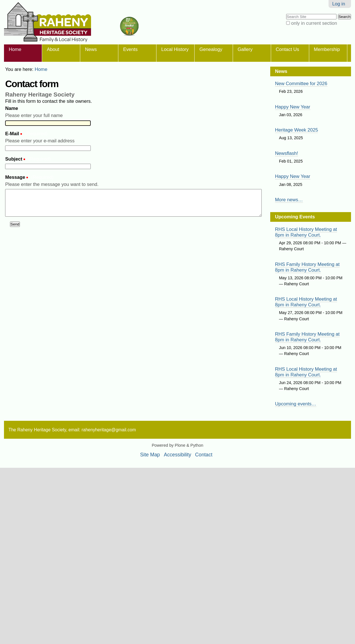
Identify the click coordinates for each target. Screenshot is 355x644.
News (91, 49)
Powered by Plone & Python (177, 445)
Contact (204, 455)
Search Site (286, 14)
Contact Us (287, 49)
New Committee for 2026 (301, 84)
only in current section (314, 23)
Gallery (245, 49)
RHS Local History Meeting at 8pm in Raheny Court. (306, 232)
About (53, 49)
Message (16, 177)
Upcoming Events (295, 217)
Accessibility (177, 455)
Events (130, 49)
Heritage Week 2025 (297, 130)
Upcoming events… (296, 404)
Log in (339, 4)
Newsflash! (287, 153)
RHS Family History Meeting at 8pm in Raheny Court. (307, 267)
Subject (14, 159)
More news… (289, 200)
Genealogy (211, 49)
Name (12, 108)
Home (15, 49)
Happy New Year (293, 107)
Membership (327, 49)
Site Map (150, 455)
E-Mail (13, 134)
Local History (175, 49)
